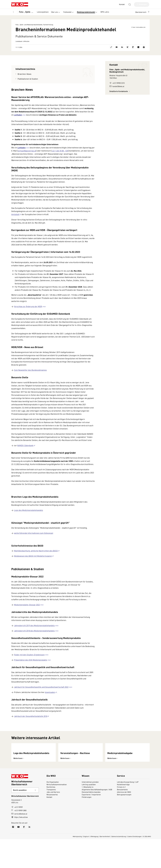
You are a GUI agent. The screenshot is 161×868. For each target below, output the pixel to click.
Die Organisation (53, 811)
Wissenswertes (52, 823)
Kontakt (49, 826)
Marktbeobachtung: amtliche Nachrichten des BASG (36, 562)
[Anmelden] (142, 4)
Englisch (86, 865)
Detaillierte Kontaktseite (120, 102)
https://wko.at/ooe (19, 846)
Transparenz (51, 818)
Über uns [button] (56, 12)
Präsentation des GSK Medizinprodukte (31, 671)
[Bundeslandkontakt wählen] (25, 819)
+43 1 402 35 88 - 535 (60, 162)
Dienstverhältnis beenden (91, 821)
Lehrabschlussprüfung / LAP (128, 811)
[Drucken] (144, 58)
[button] (142, 12)
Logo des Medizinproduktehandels (29, 521)
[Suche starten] (130, 4)
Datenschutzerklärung (119, 865)
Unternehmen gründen (90, 811)
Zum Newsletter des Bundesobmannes (30, 381)
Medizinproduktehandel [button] (87, 12)
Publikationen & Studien (28, 90)
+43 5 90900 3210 (117, 94)
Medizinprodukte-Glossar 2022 (27, 616)
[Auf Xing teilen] (127, 58)
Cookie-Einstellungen (134, 865)
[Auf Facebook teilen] (133, 58)
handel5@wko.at (117, 97)
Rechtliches (51, 816)
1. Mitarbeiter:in (88, 816)
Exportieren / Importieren (91, 823)
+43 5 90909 (17, 836)
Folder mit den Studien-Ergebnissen (29, 666)
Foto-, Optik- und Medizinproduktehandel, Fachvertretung (26, 12)
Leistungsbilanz (43, 12)
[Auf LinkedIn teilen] (122, 58)
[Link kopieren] (111, 58)
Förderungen (87, 826)
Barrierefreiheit (105, 865)
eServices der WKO (124, 821)
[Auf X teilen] (138, 58)
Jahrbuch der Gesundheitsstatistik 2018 (31, 727)
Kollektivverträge (123, 813)
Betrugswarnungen (124, 823)
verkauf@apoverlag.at (27, 162)
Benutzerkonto (122, 818)
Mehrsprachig (77, 865)
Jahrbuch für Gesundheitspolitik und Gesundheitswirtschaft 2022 (41, 698)
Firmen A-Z (121, 816)
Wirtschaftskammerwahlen (57, 813)
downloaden (50, 703)
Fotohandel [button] (69, 12)
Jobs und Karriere (53, 821)
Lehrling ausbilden (89, 813)
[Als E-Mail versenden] (117, 58)
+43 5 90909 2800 (19, 839)
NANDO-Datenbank (25, 456)
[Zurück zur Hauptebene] (13, 12)
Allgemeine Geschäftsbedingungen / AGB (97, 818)
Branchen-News (24, 85)
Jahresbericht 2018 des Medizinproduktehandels (34, 642)
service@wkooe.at (19, 842)
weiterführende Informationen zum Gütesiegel (34, 544)
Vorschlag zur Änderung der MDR (28, 317)
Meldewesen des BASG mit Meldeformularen (33, 567)
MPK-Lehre (105, 12)
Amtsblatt (15, 225)
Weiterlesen (19, 787)
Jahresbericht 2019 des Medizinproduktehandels (34, 636)
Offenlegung (94, 865)
